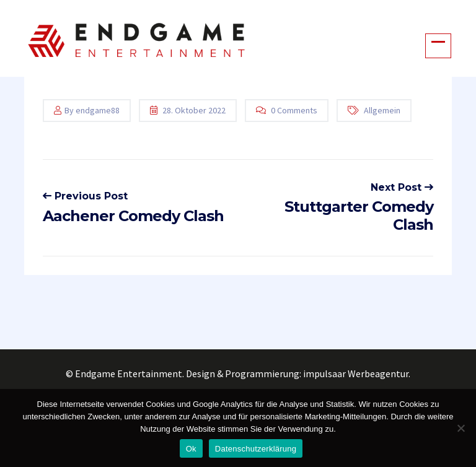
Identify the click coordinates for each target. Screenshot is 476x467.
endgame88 (98, 110)
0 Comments (294, 110)
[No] (461, 428)
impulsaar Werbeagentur (356, 373)
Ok (191, 449)
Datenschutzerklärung (256, 449)
